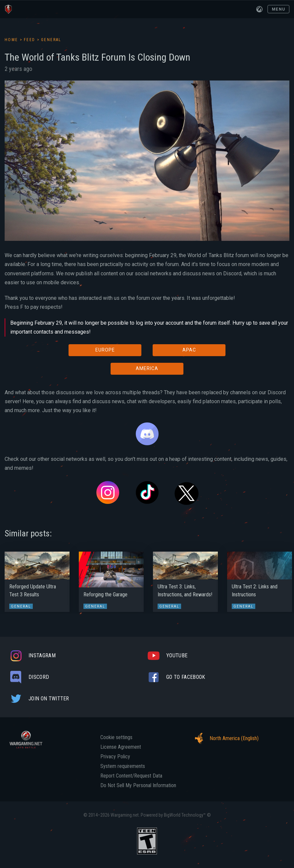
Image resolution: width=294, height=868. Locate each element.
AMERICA (147, 368)
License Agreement (121, 747)
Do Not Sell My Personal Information (138, 786)
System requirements (123, 766)
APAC (189, 350)
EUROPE (105, 350)
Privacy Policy (115, 757)
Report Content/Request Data (131, 776)
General (51, 40)
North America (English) (225, 738)
